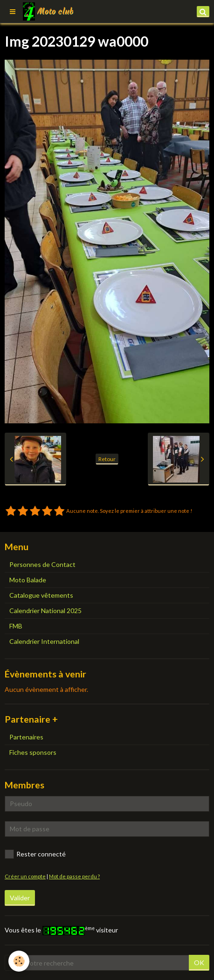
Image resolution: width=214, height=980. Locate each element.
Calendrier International (44, 641)
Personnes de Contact (42, 564)
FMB (16, 626)
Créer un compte (25, 876)
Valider (20, 898)
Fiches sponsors (33, 752)
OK (199, 963)
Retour (107, 459)
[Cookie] (19, 961)
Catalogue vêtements (41, 595)
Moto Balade (28, 580)
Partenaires (26, 737)
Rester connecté (35, 854)
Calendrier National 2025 (45, 611)
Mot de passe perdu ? (74, 876)
